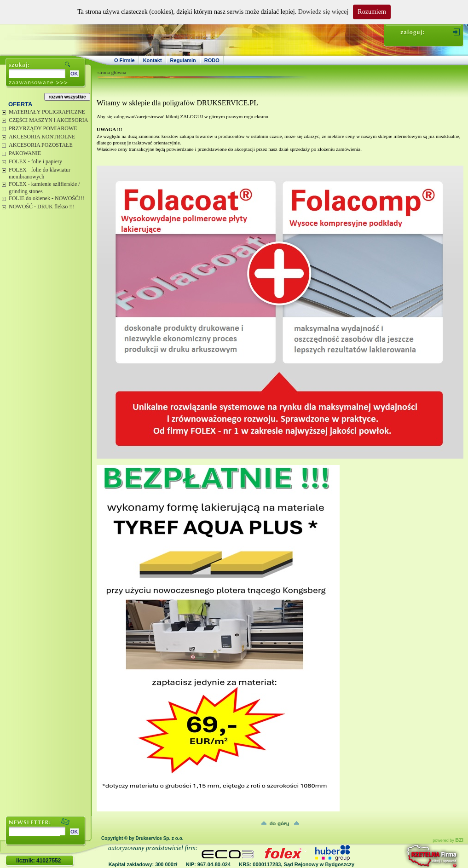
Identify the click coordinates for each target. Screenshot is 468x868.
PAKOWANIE (25, 153)
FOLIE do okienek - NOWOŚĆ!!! (46, 198)
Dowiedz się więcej (324, 12)
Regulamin (183, 60)
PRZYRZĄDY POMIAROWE (43, 128)
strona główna (112, 72)
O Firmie (124, 60)
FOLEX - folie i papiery (35, 161)
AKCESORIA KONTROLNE (42, 137)
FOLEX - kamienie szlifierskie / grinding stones (44, 188)
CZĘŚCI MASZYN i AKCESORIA (48, 120)
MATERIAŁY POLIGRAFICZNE (47, 112)
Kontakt (153, 60)
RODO (212, 60)
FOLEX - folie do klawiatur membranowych (40, 173)
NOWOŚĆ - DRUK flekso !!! (42, 207)
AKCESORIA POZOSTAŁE (41, 145)
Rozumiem (372, 12)
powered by (448, 840)
